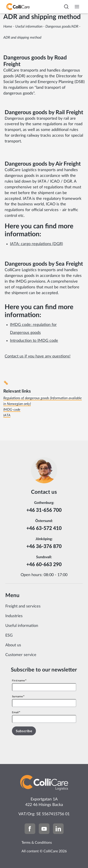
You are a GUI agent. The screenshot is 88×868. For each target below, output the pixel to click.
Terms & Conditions (37, 843)
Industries (14, 616)
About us (13, 645)
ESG (9, 635)
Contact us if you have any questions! (38, 356)
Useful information (29, 26)
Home (8, 26)
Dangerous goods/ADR (62, 26)
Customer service (21, 655)
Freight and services (23, 606)
